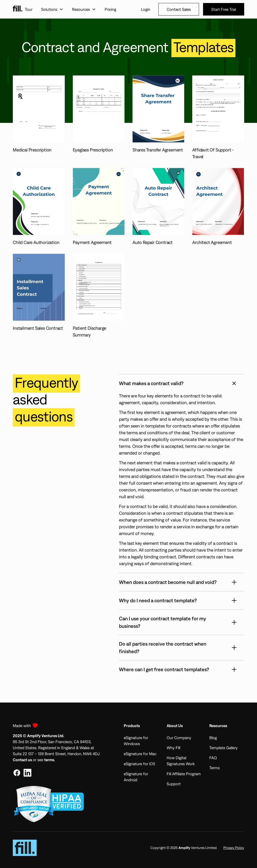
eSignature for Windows (136, 741)
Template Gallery (223, 748)
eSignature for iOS (139, 764)
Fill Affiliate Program (184, 774)
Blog (213, 738)
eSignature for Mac (140, 754)
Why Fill (173, 748)
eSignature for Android (136, 777)
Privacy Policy (234, 848)
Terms (214, 768)
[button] (52, 9)
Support (174, 784)
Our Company (179, 738)
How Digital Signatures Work (181, 761)
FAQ (213, 758)
